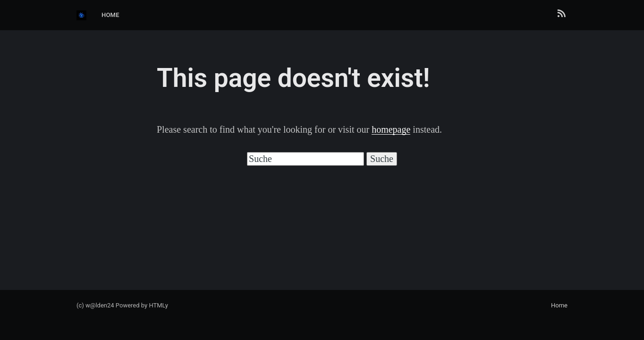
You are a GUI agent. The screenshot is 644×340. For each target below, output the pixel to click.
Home (110, 15)
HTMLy (158, 305)
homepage (391, 129)
